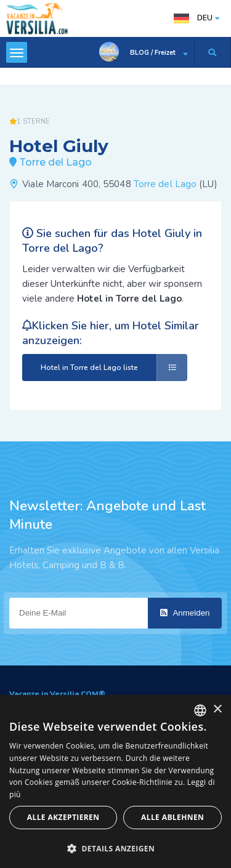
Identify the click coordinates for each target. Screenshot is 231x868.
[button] (115, 848)
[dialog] (115, 782)
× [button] (217, 709)
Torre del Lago (165, 184)
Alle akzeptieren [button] (63, 817)
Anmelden (185, 613)
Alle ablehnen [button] (172, 817)
